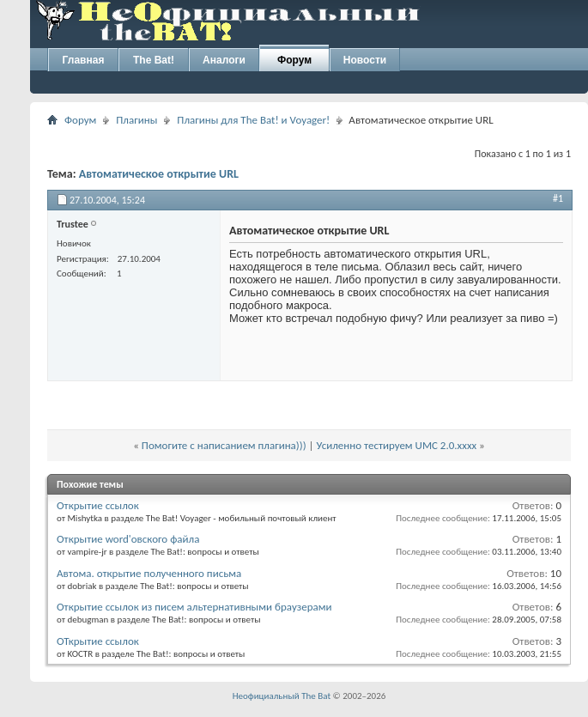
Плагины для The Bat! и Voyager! (253, 120)
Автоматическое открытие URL (159, 174)
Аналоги (224, 60)
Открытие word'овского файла (128, 539)
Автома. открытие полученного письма (149, 573)
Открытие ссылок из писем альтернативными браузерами (194, 607)
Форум (294, 60)
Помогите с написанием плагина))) (224, 445)
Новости (365, 60)
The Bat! (154, 60)
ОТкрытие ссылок (98, 641)
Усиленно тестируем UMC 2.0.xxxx (397, 445)
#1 (558, 198)
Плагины (136, 120)
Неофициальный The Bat (282, 696)
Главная (84, 60)
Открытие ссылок (98, 505)
